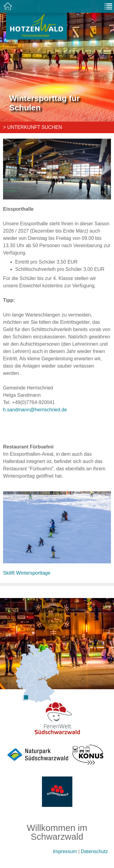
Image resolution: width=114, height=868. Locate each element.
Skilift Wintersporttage (27, 573)
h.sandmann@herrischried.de (35, 410)
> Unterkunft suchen (33, 127)
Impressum (65, 851)
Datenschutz (94, 851)
